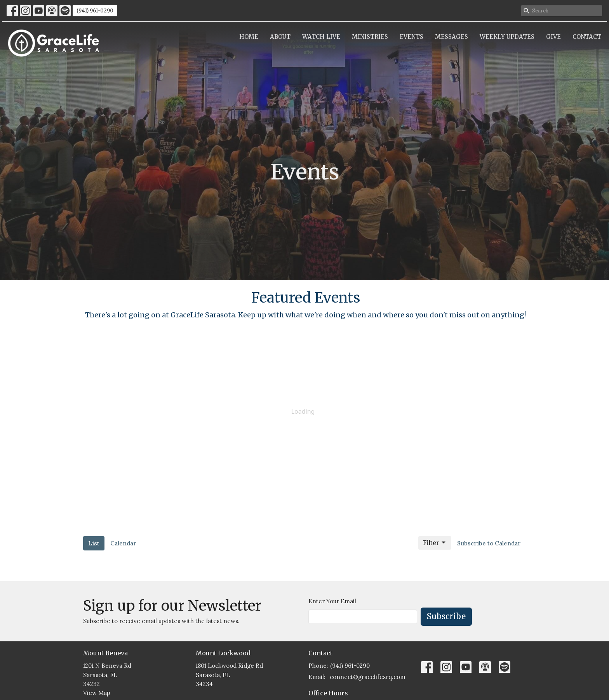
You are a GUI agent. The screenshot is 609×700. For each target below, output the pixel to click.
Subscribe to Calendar (489, 543)
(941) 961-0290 (95, 11)
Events (412, 37)
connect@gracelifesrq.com (368, 677)
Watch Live (321, 37)
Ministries (370, 37)
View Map (97, 693)
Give (553, 37)
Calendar (123, 543)
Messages (452, 37)
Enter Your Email (332, 601)
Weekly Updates (507, 37)
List (94, 543)
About (280, 37)
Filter (435, 543)
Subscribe (446, 616)
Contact (587, 37)
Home (249, 37)
